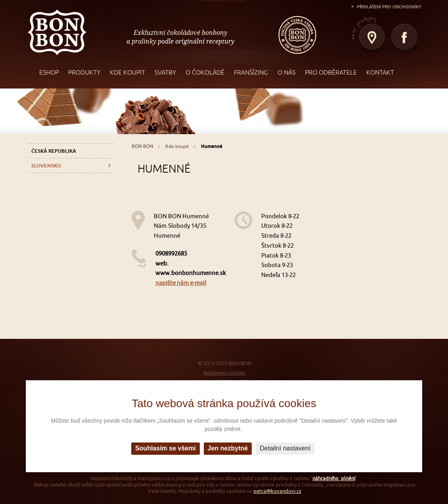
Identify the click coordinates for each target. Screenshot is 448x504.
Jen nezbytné (228, 448)
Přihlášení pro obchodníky (389, 7)
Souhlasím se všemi (166, 448)
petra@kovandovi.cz (277, 491)
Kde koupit (177, 146)
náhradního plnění (334, 478)
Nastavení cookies (224, 373)
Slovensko (46, 165)
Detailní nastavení (285, 448)
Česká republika (54, 151)
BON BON (57, 32)
